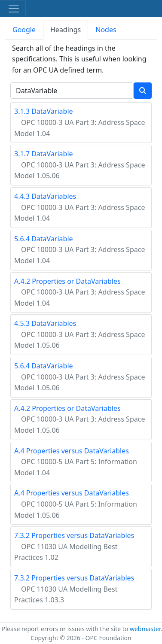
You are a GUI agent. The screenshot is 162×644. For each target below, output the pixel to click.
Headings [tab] (66, 30)
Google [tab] (24, 30)
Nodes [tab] (106, 30)
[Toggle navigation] (14, 9)
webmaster (145, 629)
